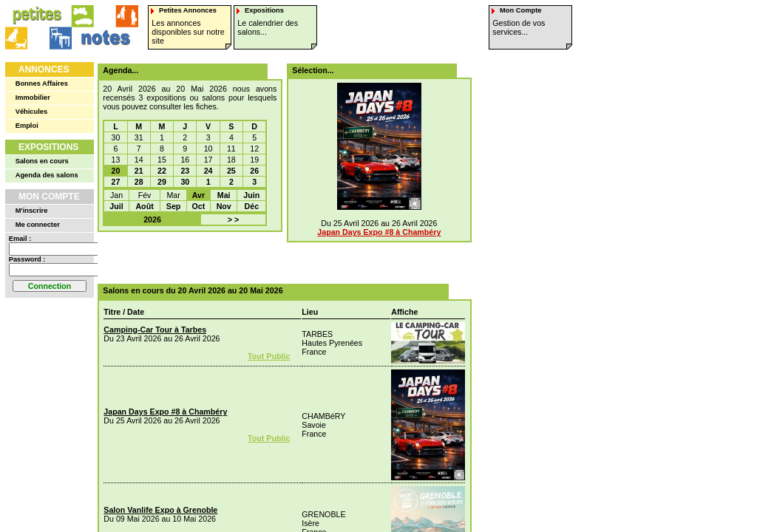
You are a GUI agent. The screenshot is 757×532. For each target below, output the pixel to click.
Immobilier (33, 98)
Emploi (27, 126)
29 (162, 182)
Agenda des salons (47, 175)
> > (233, 219)
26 (254, 171)
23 (185, 171)
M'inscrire (32, 211)
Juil (116, 206)
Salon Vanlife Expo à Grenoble (160, 510)
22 (162, 171)
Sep (174, 206)
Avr (198, 195)
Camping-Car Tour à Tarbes (155, 330)
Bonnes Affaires (42, 83)
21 (139, 171)
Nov (224, 206)
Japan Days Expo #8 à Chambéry (379, 232)
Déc (252, 206)
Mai (224, 195)
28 (139, 182)
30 (185, 182)
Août (144, 206)
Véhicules (32, 112)
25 (231, 171)
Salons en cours (42, 161)
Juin (251, 195)
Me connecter (38, 225)
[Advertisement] (279, 258)
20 (116, 171)
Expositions (48, 147)
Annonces (44, 69)
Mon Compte (49, 197)
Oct (199, 206)
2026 (152, 219)
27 (116, 182)
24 (208, 171)
